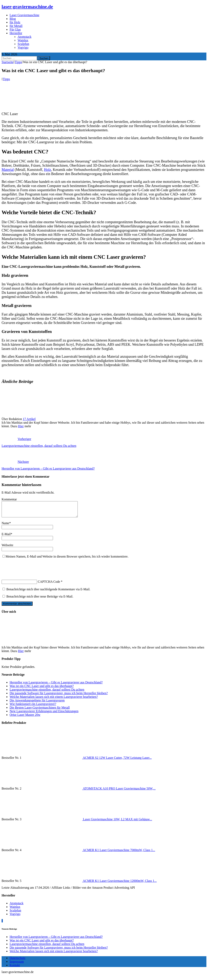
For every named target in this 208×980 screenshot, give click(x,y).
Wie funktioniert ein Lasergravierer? (33, 707)
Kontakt (15, 968)
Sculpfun (23, 44)
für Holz (15, 22)
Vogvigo (23, 47)
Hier (21, 426)
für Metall (16, 26)
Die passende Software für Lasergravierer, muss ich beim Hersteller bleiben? (59, 696)
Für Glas (15, 29)
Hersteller (16, 33)
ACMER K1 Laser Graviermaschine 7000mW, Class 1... (119, 853)
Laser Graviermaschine (24, 15)
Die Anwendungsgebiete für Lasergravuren (37, 703)
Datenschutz (17, 961)
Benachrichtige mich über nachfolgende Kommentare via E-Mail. (48, 592)
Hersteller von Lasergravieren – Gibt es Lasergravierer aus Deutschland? (56, 685)
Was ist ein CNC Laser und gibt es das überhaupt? (42, 689)
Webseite (7, 548)
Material (8, 170)
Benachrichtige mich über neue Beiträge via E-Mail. (40, 599)
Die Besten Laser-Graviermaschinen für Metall (40, 711)
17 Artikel (29, 419)
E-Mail (6, 537)
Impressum (17, 965)
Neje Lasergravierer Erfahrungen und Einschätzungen (44, 714)
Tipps (6, 79)
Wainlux (23, 40)
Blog (13, 19)
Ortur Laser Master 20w (25, 718)
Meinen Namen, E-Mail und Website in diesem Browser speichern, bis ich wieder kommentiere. (67, 559)
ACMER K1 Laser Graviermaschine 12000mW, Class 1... (120, 884)
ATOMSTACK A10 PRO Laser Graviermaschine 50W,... (119, 791)
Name (5, 526)
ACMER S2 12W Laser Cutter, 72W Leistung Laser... (117, 761)
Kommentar (9, 499)
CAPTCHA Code (49, 585)
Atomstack (24, 37)
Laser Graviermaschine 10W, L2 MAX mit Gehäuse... (117, 822)
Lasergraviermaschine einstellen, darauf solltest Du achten (47, 693)
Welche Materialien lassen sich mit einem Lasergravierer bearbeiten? (54, 700)
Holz (47, 170)
